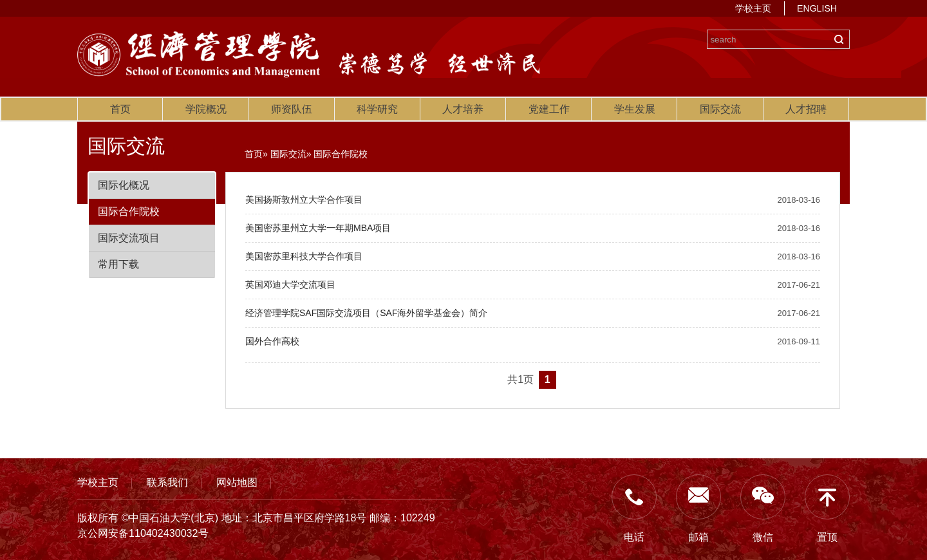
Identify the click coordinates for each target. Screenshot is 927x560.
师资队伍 (292, 109)
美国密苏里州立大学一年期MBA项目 (318, 228)
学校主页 (753, 8)
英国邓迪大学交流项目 (290, 285)
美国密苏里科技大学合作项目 (304, 256)
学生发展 (635, 109)
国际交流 (720, 109)
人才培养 (463, 109)
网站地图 (237, 482)
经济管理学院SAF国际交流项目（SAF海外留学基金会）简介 (366, 313)
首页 (120, 109)
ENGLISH (817, 8)
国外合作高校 (272, 341)
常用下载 (118, 264)
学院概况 (206, 109)
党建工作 (549, 109)
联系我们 (167, 482)
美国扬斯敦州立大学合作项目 (304, 200)
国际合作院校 (129, 211)
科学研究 (377, 109)
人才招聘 (806, 109)
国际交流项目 (129, 238)
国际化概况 (124, 185)
